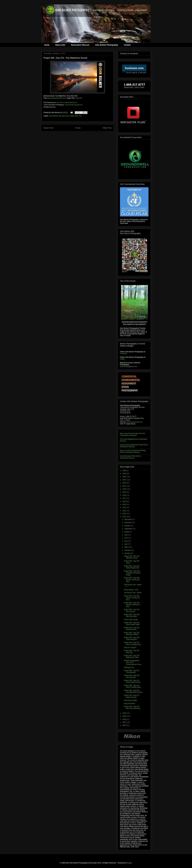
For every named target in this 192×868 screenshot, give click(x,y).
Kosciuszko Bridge (130, 700)
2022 (124, 483)
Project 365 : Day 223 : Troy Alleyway (132, 671)
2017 (124, 498)
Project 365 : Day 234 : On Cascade (132, 610)
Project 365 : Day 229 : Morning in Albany (132, 634)
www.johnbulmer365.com (56, 98)
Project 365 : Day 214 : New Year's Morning (132, 707)
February (128, 550)
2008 (124, 719)
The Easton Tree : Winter (133, 593)
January (127, 553)
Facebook (123, 354)
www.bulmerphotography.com (74, 105)
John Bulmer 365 (55, 116)
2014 (124, 507)
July (126, 535)
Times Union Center (131, 620)
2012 (124, 514)
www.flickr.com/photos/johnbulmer (67, 103)
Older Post (107, 128)
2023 (124, 480)
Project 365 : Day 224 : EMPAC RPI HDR (132, 656)
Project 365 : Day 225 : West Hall (132, 651)
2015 (124, 504)
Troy (80, 116)
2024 (124, 477)
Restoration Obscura (80, 45)
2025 (124, 474)
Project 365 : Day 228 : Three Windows (132, 638)
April (126, 544)
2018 (124, 495)
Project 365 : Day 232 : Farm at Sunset (132, 616)
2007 (124, 722)
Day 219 (79, 98)
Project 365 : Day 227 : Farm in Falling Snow (132, 643)
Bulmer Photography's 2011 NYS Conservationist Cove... (133, 662)
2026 (124, 471)
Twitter (122, 359)
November (128, 523)
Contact (127, 45)
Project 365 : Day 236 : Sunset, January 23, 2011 (132, 598)
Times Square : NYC (131, 590)
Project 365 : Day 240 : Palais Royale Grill (132, 567)
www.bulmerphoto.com (135, 422)
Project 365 (74, 116)
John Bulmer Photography (107, 45)
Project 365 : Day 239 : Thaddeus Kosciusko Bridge (132, 573)
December (128, 519)
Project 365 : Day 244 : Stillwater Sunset (132, 557)
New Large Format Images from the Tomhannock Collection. (132, 434)
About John (60, 45)
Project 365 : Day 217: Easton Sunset (132, 696)
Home (47, 45)
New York (65, 116)
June (126, 538)
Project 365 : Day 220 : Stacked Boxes (132, 629)
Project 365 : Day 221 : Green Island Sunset (132, 681)
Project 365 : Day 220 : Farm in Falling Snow (132, 686)
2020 (124, 489)
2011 (124, 517)
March (127, 547)
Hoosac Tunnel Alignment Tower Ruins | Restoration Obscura (134, 446)
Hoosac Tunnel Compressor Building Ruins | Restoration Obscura (133, 451)
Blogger (129, 863)
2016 (124, 501)
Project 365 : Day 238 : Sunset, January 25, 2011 (132, 580)
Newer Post (48, 128)
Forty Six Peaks (129, 703)
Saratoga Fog (129, 667)
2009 (124, 716)
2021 (124, 486)
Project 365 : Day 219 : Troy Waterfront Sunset (133, 691)
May (126, 541)
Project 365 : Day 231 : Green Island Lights (132, 624)
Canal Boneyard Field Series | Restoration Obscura (130, 457)
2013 (124, 511)
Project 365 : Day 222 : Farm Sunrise (132, 676)
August (127, 532)
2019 (124, 492)
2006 (124, 725)
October (127, 526)
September (128, 529)
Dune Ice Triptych (130, 648)
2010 (124, 713)
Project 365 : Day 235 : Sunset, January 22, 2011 (132, 605)
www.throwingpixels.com (129, 366)
